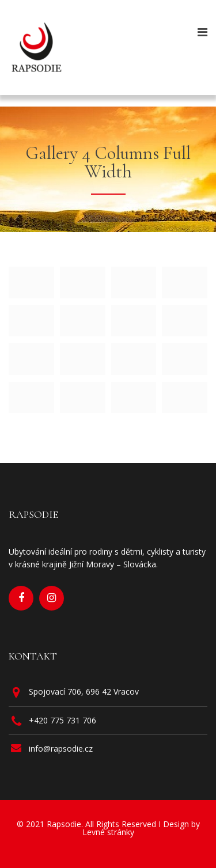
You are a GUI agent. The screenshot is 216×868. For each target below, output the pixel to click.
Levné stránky (108, 832)
